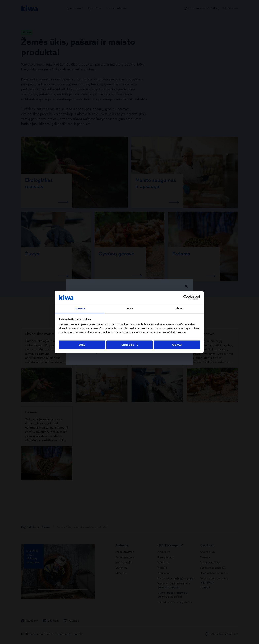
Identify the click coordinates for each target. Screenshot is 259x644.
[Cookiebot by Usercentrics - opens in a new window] (186, 297)
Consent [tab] (80, 308)
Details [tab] (129, 308)
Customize (130, 345)
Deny (82, 345)
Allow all (177, 345)
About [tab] (179, 308)
